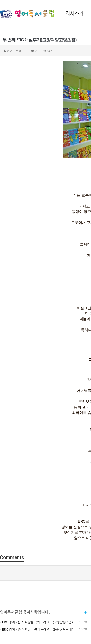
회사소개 (75, 14)
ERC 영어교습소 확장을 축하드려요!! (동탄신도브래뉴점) (39, 630)
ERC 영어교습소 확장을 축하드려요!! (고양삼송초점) (36, 622)
